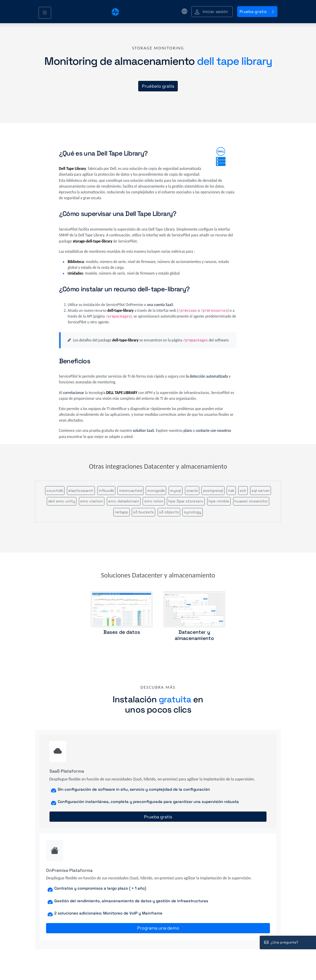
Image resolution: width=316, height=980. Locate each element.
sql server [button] (261, 491)
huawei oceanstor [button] (251, 501)
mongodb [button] (156, 491)
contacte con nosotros (213, 430)
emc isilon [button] (154, 501)
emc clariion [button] (92, 501)
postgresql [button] (213, 491)
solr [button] (243, 491)
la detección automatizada (207, 376)
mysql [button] (176, 491)
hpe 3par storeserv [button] (186, 501)
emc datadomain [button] (124, 501)
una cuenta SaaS (160, 305)
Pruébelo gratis (158, 86)
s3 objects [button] (169, 512)
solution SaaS (143, 430)
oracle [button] (192, 491)
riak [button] (231, 491)
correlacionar (74, 393)
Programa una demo (158, 928)
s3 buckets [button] (143, 512)
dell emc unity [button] (62, 501)
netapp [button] (121, 512)
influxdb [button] (106, 491)
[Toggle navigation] (45, 13)
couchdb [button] (55, 491)
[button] (212, 12)
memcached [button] (131, 491)
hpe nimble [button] (219, 501)
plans (188, 430)
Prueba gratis (257, 12)
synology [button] (193, 512)
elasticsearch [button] (81, 491)
